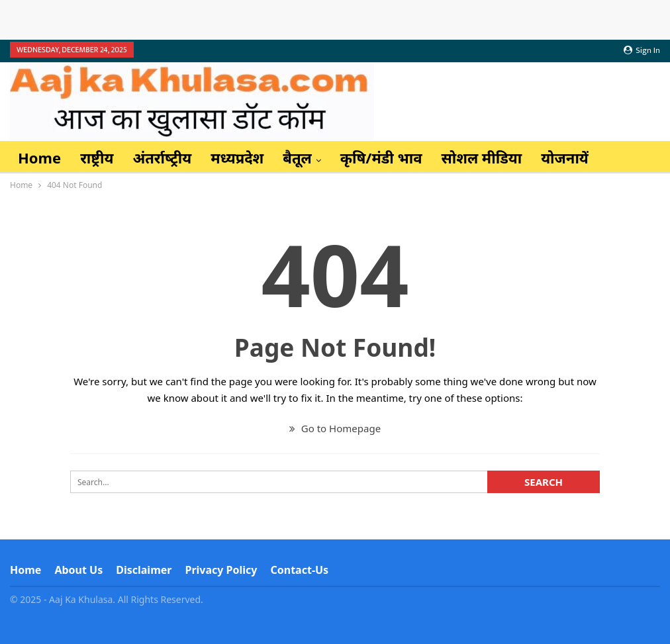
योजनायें (565, 158)
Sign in (642, 50)
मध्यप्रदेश (237, 158)
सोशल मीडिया (482, 158)
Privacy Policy (221, 570)
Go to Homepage (335, 428)
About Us (78, 570)
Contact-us (300, 570)
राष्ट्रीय (97, 158)
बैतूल (297, 158)
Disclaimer (144, 570)
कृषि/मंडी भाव (381, 158)
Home (39, 158)
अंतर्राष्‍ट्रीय (162, 158)
